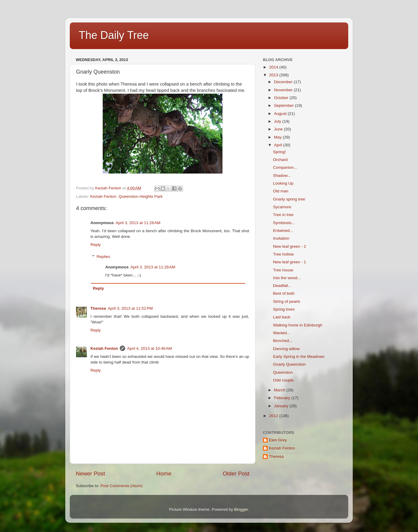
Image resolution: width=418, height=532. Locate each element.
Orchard (280, 160)
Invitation (281, 238)
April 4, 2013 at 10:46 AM (149, 348)
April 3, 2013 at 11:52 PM (130, 308)
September (284, 105)
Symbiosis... (284, 223)
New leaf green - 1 (290, 262)
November (284, 90)
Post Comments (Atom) (122, 486)
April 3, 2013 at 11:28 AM (153, 267)
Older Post (236, 474)
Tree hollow (283, 254)
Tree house (283, 270)
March (280, 390)
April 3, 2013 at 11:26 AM (138, 223)
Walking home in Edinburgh (298, 325)
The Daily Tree (114, 35)
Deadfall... (282, 286)
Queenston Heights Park (141, 196)
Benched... (283, 341)
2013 (274, 75)
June (279, 129)
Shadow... (282, 175)
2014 (274, 67)
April (279, 145)
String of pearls (287, 301)
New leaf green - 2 (290, 246)
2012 (274, 416)
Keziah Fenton (103, 196)
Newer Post (90, 474)
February (283, 398)
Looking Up (283, 183)
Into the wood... (287, 278)
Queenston (283, 372)
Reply (96, 245)
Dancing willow (286, 349)
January (282, 406)
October (282, 98)
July (278, 121)
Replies (103, 257)
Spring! (280, 152)
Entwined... (283, 231)
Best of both (284, 293)
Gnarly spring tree (289, 199)
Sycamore (282, 207)
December (284, 82)
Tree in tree (283, 215)
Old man (281, 191)
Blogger (241, 509)
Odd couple (283, 380)
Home (164, 474)
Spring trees (284, 309)
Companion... (285, 167)
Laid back (282, 317)
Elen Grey (278, 440)
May (278, 137)
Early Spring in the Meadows (299, 357)
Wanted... (282, 333)
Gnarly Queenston (290, 364)
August (281, 114)
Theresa (98, 308)
